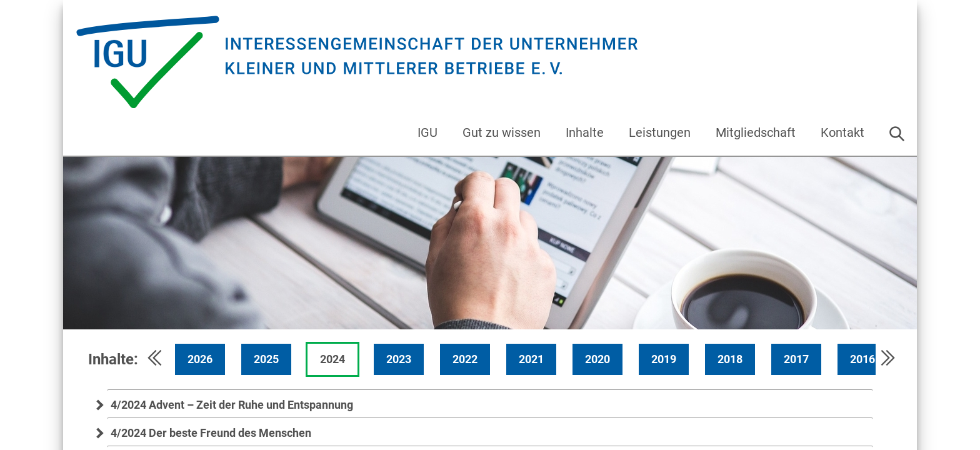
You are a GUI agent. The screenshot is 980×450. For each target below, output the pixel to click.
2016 (862, 359)
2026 (200, 359)
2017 (796, 359)
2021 (531, 359)
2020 (597, 359)
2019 (664, 359)
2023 (399, 359)
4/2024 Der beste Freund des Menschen (209, 433)
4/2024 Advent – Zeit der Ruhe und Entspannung (230, 405)
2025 (266, 359)
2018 (730, 359)
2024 (332, 359)
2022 (465, 359)
